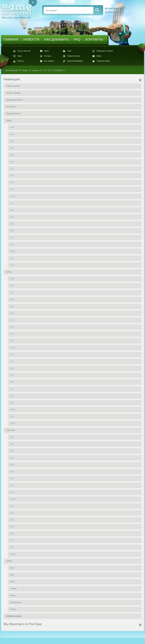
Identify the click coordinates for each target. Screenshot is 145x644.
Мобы (13, 582)
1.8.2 (12, 217)
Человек (14, 589)
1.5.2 (12, 148)
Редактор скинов (74, 56)
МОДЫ (9, 120)
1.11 (12, 258)
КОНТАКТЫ (94, 39)
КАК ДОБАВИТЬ (57, 39)
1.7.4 (12, 176)
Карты (47, 51)
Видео (99, 56)
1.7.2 (12, 169)
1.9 (12, 238)
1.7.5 (12, 182)
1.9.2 (12, 396)
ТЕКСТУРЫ (11, 430)
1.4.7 (12, 141)
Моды (20, 56)
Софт (69, 51)
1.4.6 (12, 134)
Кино (12, 568)
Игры (12, 575)
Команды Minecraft (13, 114)
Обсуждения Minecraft (15, 100)
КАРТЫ (9, 272)
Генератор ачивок (103, 61)
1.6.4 (12, 162)
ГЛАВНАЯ (11, 39)
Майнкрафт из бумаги (105, 51)
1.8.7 (12, 224)
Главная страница (13, 86)
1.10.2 (13, 251)
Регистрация (113, 8)
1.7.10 (13, 196)
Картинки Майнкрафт (75, 61)
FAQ (77, 39)
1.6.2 (12, 155)
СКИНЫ (9, 561)
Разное (13, 609)
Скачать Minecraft (24, 51)
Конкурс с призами (13, 93)
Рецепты (21, 61)
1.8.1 (12, 210)
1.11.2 (13, 265)
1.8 (12, 203)
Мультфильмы (16, 602)
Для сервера (49, 61)
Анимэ (13, 595)
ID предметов (11, 107)
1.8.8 (12, 231)
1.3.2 (12, 127)
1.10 (12, 244)
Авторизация (113, 12)
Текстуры (48, 56)
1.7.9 (12, 189)
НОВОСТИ (31, 39)
